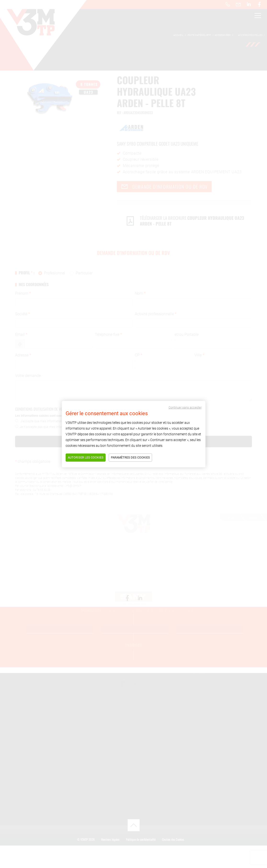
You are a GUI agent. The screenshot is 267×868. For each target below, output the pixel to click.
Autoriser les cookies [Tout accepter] (86, 457)
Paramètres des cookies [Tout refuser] (130, 457)
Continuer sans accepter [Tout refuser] (185, 407)
